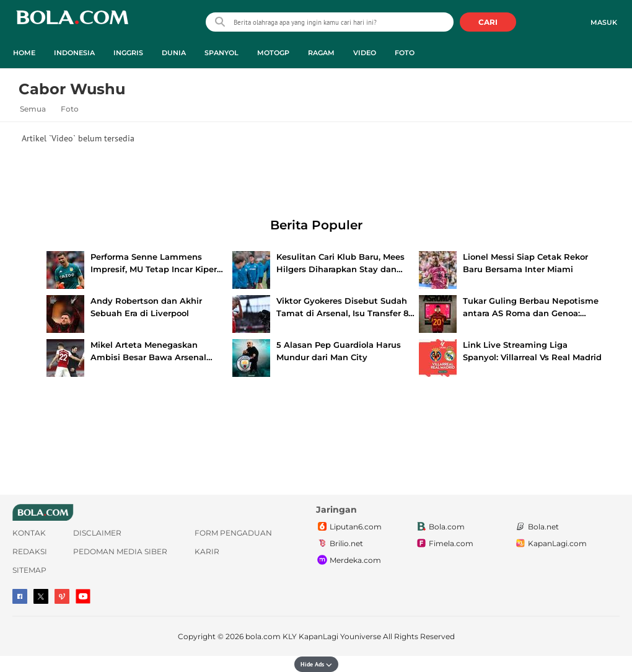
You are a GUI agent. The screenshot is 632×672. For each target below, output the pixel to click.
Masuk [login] (604, 22)
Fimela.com (444, 544)
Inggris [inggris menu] (128, 53)
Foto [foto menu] (405, 53)
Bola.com (440, 527)
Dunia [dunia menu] (174, 53)
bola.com (263, 636)
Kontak (29, 533)
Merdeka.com (349, 560)
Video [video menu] (365, 53)
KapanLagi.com (551, 544)
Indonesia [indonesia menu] (74, 53)
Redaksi (30, 551)
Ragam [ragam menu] (321, 53)
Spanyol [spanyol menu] (222, 53)
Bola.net (537, 527)
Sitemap (29, 570)
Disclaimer (97, 533)
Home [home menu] (24, 53)
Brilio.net (340, 544)
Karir (207, 551)
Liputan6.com (349, 527)
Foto (70, 109)
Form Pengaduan (233, 533)
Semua (33, 109)
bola (72, 23)
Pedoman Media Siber (120, 551)
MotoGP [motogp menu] (273, 53)
